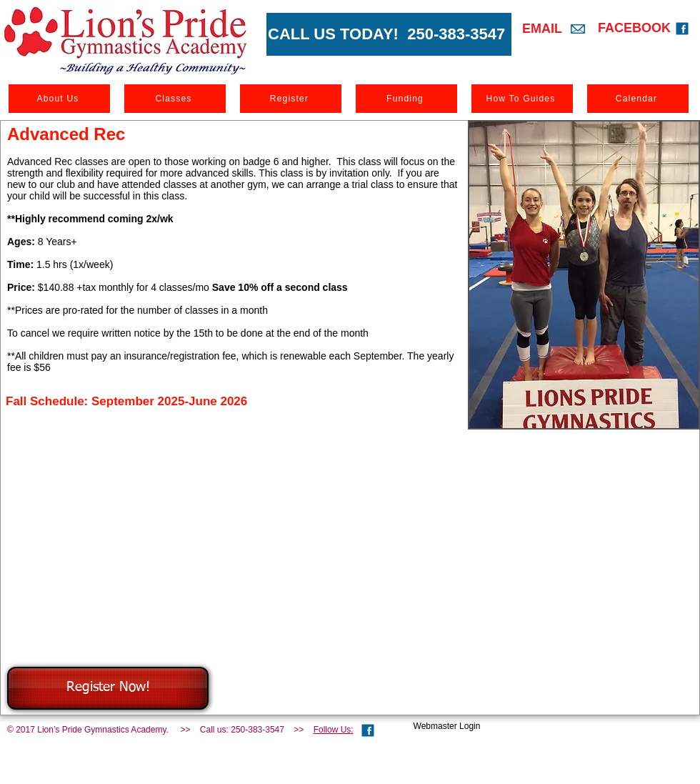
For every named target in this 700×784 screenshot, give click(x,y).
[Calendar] (638, 99)
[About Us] (59, 99)
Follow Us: (334, 730)
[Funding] (406, 99)
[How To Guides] (522, 99)
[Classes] (175, 99)
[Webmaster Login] (447, 726)
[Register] (291, 99)
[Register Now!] (108, 688)
